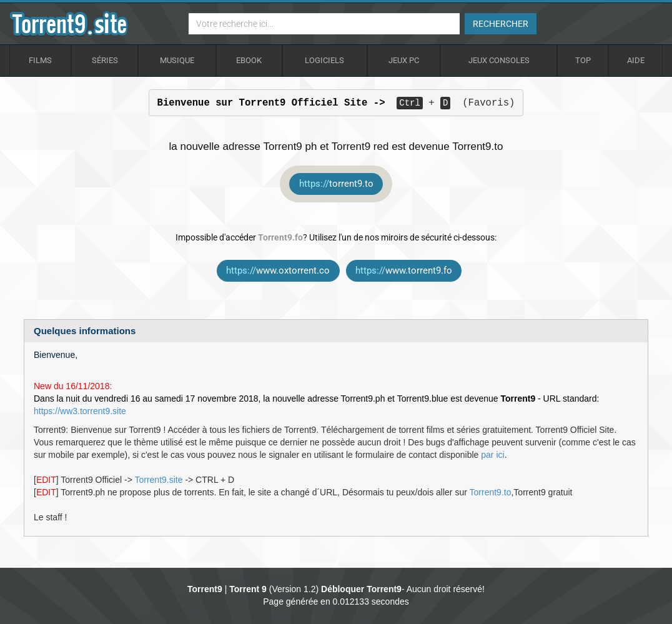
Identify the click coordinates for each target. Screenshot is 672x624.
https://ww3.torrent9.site (80, 411)
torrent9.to (336, 184)
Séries (105, 60)
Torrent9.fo (280, 237)
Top (583, 60)
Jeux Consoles (499, 60)
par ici (492, 455)
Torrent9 (205, 589)
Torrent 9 (248, 589)
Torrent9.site (158, 480)
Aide (636, 60)
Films (40, 60)
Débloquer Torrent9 (361, 589)
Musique (177, 60)
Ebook (249, 60)
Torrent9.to (491, 492)
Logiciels (324, 60)
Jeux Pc (404, 60)
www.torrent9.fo (404, 270)
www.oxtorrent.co (278, 270)
